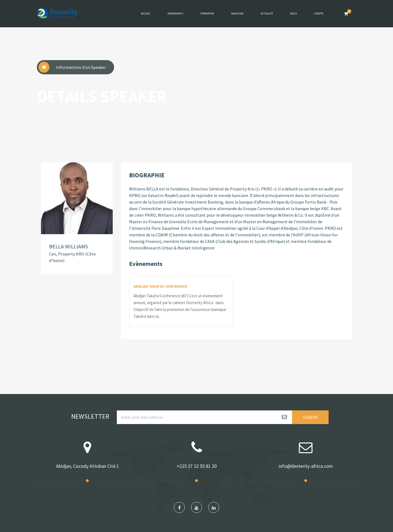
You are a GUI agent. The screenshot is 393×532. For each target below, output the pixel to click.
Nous (294, 14)
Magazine (237, 14)
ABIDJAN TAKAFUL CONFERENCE (160, 286)
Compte (319, 14)
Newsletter (90, 416)
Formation (207, 14)
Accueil (146, 14)
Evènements (175, 14)
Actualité (267, 14)
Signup (310, 417)
